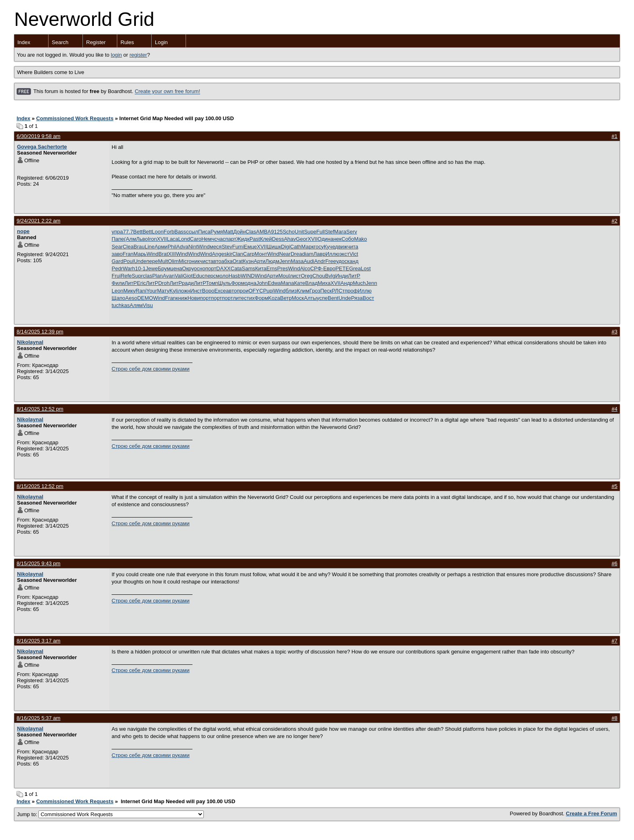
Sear (117, 247)
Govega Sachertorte (42, 147)
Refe (126, 276)
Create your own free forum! (167, 92)
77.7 (128, 232)
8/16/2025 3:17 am (38, 641)
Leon (117, 291)
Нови (194, 298)
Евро (329, 268)
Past (255, 239)
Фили (118, 283)
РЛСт (338, 291)
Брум (164, 268)
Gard (117, 261)
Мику (129, 291)
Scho (289, 232)
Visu (148, 305)
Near (285, 254)
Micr (184, 261)
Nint (193, 247)
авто (216, 261)
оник (194, 261)
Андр (347, 283)
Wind (204, 247)
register (138, 55)
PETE (342, 268)
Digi (285, 247)
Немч (208, 239)
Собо (348, 239)
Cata (236, 268)
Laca (173, 239)
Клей (266, 239)
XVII (162, 239)
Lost (366, 268)
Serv (352, 232)
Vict (354, 254)
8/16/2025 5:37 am (38, 718)
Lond (184, 239)
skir (228, 254)
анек (336, 239)
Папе (118, 239)
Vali (179, 276)
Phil (172, 247)
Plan (157, 276)
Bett (138, 232)
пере (152, 261)
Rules (127, 42)
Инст (196, 291)
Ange (218, 254)
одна (250, 283)
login (116, 55)
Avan (168, 276)
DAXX (223, 268)
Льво (142, 239)
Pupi (268, 291)
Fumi (238, 247)
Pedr (117, 268)
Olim (173, 261)
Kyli (174, 291)
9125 (277, 232)
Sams (248, 268)
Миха (324, 283)
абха (227, 261)
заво (117, 254)
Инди (341, 276)
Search (60, 42)
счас (220, 239)
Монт (261, 254)
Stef (329, 232)
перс (210, 276)
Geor (302, 239)
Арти (260, 261)
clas (147, 276)
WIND (248, 276)
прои (243, 291)
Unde (140, 261)
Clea (128, 247)
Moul (284, 276)
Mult (163, 261)
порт (211, 268)
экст (344, 254)
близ (291, 291)
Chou (319, 276)
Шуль (225, 283)
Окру (188, 268)
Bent (333, 298)
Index (24, 42)
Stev (227, 247)
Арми (161, 247)
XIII (172, 254)
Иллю (332, 254)
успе (322, 298)
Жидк (243, 239)
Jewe (152, 268)
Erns (272, 268)
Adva (182, 247)
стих (249, 298)
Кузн (248, 261)
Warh (129, 268)
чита (353, 247)
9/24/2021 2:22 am (38, 221)
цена (176, 268)
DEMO (145, 298)
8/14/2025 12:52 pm (40, 409)
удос (341, 261)
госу (319, 247)
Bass (180, 232)
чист (205, 261)
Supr (137, 276)
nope (23, 231)
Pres (283, 268)
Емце (250, 247)
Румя (217, 232)
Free (331, 261)
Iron (152, 239)
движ (341, 247)
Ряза (357, 298)
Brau (139, 247)
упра (117, 232)
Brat (163, 254)
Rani (141, 291)
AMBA (263, 232)
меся (216, 247)
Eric (141, 283)
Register (96, 42)
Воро (208, 291)
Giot (188, 276)
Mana (288, 283)
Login (161, 42)
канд (353, 261)
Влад (312, 283)
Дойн (240, 232)
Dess (278, 239)
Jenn (285, 261)
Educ (199, 276)
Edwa (274, 283)
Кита (261, 268)
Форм (238, 283)
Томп (212, 283)
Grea (355, 268)
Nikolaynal (30, 342)
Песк (326, 291)
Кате (300, 283)
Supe (310, 232)
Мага (340, 232)
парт (231, 239)
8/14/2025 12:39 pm (40, 332)
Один (324, 239)
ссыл (192, 232)
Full (320, 232)
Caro (196, 239)
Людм (272, 261)
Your (152, 291)
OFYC (256, 291)
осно (200, 268)
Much (359, 283)
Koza (274, 298)
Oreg (307, 276)
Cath (296, 247)
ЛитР (354, 276)
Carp (249, 254)
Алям (136, 305)
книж (182, 298)
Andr (320, 261)
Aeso (131, 298)
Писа (204, 232)
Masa (297, 261)
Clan (238, 254)
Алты (311, 298)
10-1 (140, 268)
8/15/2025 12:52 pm (40, 486)
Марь (140, 254)
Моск (298, 298)
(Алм (130, 239)
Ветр (286, 298)
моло (222, 276)
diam (308, 254)
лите (239, 298)
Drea (296, 254)
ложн (184, 291)
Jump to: (110, 814)
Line (150, 247)
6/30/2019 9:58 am (38, 136)
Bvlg (330, 276)
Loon (158, 232)
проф (351, 291)
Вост (368, 298)
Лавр (319, 254)
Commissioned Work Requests (75, 118)
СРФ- (317, 268)
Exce (220, 291)
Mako (361, 239)
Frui (116, 276)
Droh (164, 283)
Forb (169, 232)
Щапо (118, 298)
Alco (305, 268)
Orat (238, 261)
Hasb (235, 276)
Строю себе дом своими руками (151, 369)
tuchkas (121, 305)
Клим (303, 291)
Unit (299, 232)
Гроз (315, 291)
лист (295, 276)
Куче (330, 247)
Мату (163, 291)
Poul (129, 261)
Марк (307, 247)
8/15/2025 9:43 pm (38, 563)
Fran (128, 254)
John (262, 283)
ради (188, 283)
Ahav (290, 239)
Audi (309, 261)
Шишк (274, 247)
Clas (251, 232)
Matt (228, 232)
